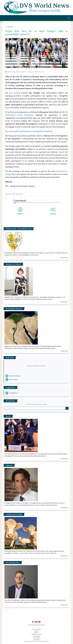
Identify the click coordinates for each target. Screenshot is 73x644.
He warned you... (13, 562)
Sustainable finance (14, 309)
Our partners (36, 640)
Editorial (9, 465)
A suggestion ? (12, 393)
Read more (64, 459)
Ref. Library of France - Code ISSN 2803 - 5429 (37, 641)
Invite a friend (12, 379)
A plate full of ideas (14, 514)
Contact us (36, 633)
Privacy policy (36, 636)
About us (36, 631)
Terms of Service (36, 629)
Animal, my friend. (13, 264)
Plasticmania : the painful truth (19, 229)
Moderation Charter (36, 634)
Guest (8, 416)
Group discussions (13, 376)
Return (9, 27)
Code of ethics (37, 638)
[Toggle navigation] (69, 18)
